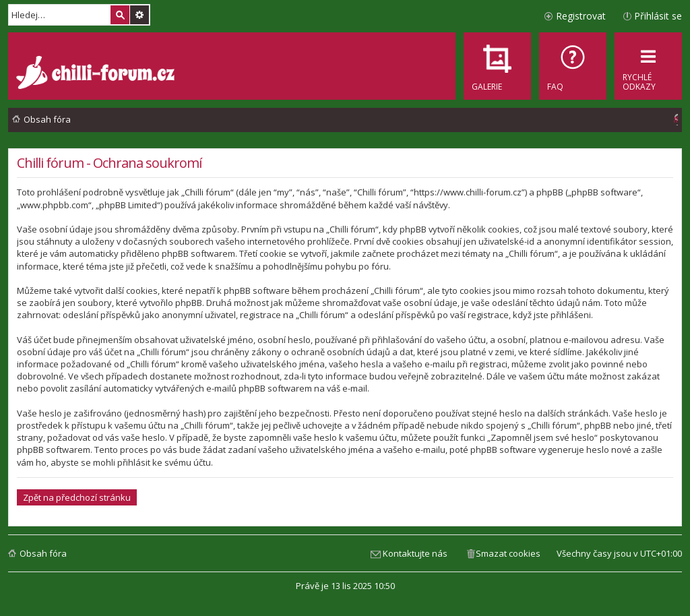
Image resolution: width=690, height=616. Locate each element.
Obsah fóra (43, 553)
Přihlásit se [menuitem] (658, 16)
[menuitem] (573, 66)
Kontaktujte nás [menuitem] (415, 553)
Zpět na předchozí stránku (77, 497)
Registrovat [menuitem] (581, 16)
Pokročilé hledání (139, 15)
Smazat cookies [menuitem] (508, 553)
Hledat (120, 15)
